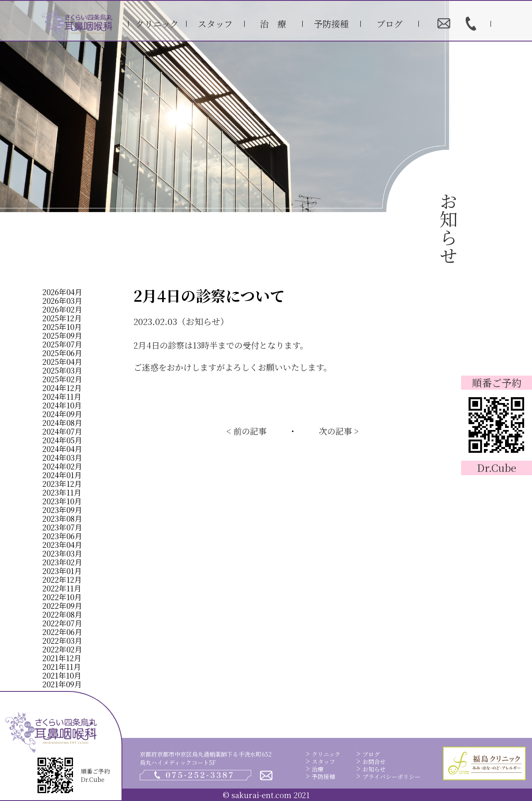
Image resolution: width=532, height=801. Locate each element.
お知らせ (374, 769)
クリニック (157, 24)
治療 (318, 769)
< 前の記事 (247, 431)
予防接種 (331, 24)
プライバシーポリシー (391, 777)
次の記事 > (339, 431)
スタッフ (215, 24)
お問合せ (374, 762)
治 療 (273, 24)
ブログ (390, 24)
